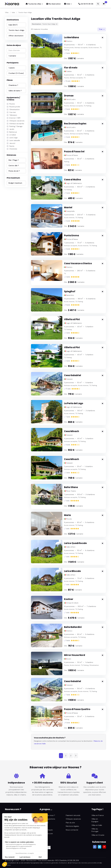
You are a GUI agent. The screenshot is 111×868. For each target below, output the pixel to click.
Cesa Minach (72, 431)
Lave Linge (13, 138)
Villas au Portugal (95, 830)
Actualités (44, 826)
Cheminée (13, 149)
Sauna (12, 146)
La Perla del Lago (74, 403)
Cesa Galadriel (73, 375)
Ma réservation (54, 4)
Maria (67, 515)
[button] (5, 864)
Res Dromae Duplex (75, 124)
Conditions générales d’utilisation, (55, 863)
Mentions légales (72, 826)
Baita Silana (71, 487)
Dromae (69, 96)
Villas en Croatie (98, 835)
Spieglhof (70, 291)
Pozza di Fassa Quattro (77, 709)
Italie (13, 13)
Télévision (13, 115)
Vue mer (13, 112)
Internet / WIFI (15, 118)
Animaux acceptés (17, 124)
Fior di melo (71, 68)
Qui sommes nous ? (47, 815)
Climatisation (14, 109)
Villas (7, 13)
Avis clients (44, 823)
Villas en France (98, 815)
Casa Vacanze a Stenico (78, 263)
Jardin (12, 129)
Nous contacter (72, 830)
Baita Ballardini (73, 627)
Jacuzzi (12, 143)
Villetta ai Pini (72, 319)
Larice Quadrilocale (75, 543)
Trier (101, 29)
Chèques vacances (17, 121)
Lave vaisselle (15, 140)
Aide (67, 4)
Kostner (69, 599)
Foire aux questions (47, 819)
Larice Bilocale (72, 571)
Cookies (8, 865)
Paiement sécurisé (73, 815)
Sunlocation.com (46, 834)
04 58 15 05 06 (86, 4)
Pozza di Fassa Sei (74, 151)
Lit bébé (13, 135)
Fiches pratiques (46, 830)
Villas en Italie (97, 825)
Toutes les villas (33, 4)
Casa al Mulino (73, 179)
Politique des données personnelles (84, 863)
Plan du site (70, 823)
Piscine (12, 104)
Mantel (68, 207)
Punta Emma (71, 235)
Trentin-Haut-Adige (25, 13)
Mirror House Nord (75, 655)
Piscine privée (15, 107)
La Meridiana (71, 37)
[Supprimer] (57, 24)
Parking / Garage (16, 126)
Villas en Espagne (95, 820)
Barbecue (13, 132)
